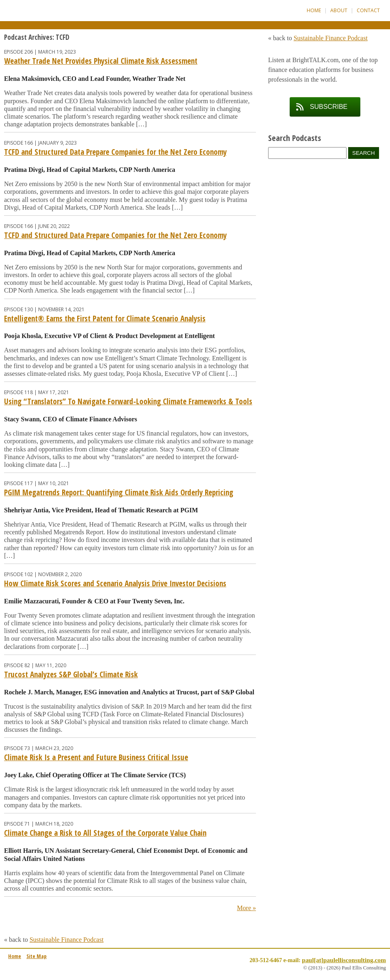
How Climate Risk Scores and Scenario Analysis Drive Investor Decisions (115, 583)
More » (246, 908)
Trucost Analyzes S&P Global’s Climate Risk (71, 674)
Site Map (37, 956)
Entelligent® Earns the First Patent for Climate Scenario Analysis (105, 319)
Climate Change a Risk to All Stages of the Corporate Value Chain (105, 833)
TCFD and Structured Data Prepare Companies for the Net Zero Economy (115, 152)
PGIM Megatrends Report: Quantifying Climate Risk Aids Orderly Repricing (119, 492)
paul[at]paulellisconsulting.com (344, 960)
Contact (368, 10)
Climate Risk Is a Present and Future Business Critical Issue (96, 757)
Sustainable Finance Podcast (67, 940)
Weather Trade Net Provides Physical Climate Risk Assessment (101, 61)
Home (314, 10)
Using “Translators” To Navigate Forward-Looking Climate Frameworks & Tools (128, 401)
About (339, 10)
